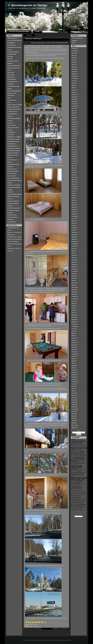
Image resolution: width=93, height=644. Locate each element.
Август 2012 (74, 329)
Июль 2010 (74, 386)
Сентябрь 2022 (75, 51)
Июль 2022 (74, 56)
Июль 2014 (74, 276)
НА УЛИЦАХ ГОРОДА (12, 112)
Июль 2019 (74, 138)
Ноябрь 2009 (74, 405)
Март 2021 (74, 92)
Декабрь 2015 (75, 237)
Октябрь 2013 (75, 297)
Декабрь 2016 (75, 209)
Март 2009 (74, 423)
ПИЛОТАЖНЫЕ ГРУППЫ (13, 164)
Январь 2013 (74, 317)
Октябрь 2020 (75, 104)
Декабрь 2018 (75, 154)
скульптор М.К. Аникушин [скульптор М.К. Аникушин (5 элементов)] (78, 505)
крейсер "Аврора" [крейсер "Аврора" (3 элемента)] (82, 499)
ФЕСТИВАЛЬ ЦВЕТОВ (12, 217)
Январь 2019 (74, 152)
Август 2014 (74, 274)
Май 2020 (74, 115)
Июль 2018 (74, 166)
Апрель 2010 (74, 393)
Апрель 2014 (74, 283)
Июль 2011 (74, 359)
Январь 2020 (74, 124)
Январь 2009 (74, 428)
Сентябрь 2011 (75, 354)
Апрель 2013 (74, 310)
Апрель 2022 (74, 62)
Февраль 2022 (75, 67)
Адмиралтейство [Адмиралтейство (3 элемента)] (81, 444)
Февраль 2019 (75, 150)
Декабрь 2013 (75, 292)
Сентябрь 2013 (75, 299)
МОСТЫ (9, 98)
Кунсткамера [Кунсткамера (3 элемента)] (79, 465)
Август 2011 (74, 356)
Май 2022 (74, 60)
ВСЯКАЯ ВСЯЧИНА (12, 54)
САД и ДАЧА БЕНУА (12, 176)
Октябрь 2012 (75, 324)
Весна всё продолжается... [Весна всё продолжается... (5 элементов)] (78, 452)
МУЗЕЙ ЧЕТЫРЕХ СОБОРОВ (14, 109)
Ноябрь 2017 (74, 184)
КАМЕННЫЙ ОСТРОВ (12, 82)
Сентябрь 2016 (75, 216)
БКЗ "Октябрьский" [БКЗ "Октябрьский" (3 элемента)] (78, 450)
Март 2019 (74, 147)
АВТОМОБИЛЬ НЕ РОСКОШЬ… (15, 47)
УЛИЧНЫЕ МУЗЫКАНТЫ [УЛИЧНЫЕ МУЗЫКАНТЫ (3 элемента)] (77, 489)
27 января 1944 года (11, 45)
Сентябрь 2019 (75, 134)
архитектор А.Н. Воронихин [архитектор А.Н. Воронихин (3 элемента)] (77, 490)
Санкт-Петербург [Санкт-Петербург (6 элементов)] (77, 482)
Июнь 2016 (74, 223)
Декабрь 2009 (75, 402)
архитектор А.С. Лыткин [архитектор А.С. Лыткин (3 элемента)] (76, 492)
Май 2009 (74, 418)
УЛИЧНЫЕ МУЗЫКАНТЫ (13, 201)
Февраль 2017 (75, 205)
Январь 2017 (74, 207)
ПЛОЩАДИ (10, 167)
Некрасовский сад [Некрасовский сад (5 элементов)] (77, 475)
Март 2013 (74, 313)
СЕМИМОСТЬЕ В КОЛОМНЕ (14, 185)
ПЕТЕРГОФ (10, 158)
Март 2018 (74, 175)
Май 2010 (74, 391)
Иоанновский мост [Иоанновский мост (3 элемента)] (81, 461)
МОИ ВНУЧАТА (11, 96)
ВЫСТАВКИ (10, 57)
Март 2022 (74, 65)
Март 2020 (74, 120)
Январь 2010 (74, 400)
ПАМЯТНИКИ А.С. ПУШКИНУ (14, 137)
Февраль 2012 (75, 343)
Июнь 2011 (74, 361)
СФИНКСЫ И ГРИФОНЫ (13, 197)
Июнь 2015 (74, 251)
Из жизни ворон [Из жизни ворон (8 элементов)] (78, 460)
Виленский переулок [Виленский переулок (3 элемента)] (75, 455)
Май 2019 (74, 143)
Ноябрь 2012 (74, 322)
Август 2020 (74, 108)
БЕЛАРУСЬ (10, 50)
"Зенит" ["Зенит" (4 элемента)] (73, 439)
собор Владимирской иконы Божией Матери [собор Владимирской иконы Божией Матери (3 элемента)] (78, 508)
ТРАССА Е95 (10, 199)
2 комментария (56, 629)
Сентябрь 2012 (75, 327)
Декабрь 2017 (75, 182)
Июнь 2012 (74, 333)
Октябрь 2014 (75, 269)
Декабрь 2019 (75, 127)
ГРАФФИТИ (10, 59)
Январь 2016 (74, 235)
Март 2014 (74, 285)
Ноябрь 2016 (74, 212)
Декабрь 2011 (75, 347)
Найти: (79, 431)
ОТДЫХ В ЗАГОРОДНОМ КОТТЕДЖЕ (59, 43)
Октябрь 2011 (75, 352)
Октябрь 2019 (75, 131)
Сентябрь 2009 (75, 409)
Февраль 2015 (75, 260)
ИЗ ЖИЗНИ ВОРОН (12, 80)
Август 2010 (74, 384)
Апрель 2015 (74, 255)
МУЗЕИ (9, 102)
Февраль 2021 (75, 95)
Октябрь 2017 (75, 186)
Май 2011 (74, 363)
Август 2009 (74, 411)
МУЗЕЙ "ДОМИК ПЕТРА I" (13, 107)
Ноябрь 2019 (74, 129)
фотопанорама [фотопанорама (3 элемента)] (77, 510)
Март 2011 (74, 368)
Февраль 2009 (75, 425)
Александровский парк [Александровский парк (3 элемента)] (81, 446)
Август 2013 (74, 301)
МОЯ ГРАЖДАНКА (12, 100)
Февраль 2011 (75, 370)
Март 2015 (74, 258)
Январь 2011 (74, 372)
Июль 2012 (74, 331)
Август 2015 (74, 246)
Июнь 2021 (74, 85)
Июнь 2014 (74, 278)
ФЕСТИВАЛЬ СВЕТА (12, 215)
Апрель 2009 (74, 421)
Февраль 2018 (75, 177)
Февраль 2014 (75, 287)
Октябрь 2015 (75, 242)
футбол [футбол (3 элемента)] (82, 510)
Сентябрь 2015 (75, 244)
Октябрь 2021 (75, 76)
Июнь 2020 (74, 113)
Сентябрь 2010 (75, 382)
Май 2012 (74, 336)
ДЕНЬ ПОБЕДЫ (11, 75)
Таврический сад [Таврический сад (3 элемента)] (78, 485)
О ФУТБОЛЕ (10, 123)
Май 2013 (74, 308)
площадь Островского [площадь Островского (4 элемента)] (77, 503)
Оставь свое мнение (64, 629)
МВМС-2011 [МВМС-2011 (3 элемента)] (73, 471)
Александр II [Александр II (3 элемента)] (73, 446)
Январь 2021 (74, 97)
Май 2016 (74, 225)
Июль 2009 (74, 414)
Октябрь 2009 (75, 407)
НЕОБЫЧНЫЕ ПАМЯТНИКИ (14, 119)
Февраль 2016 (75, 232)
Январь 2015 (74, 262)
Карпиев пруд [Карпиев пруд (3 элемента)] (74, 463)
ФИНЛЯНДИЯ (11, 220)
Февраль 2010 (75, 398)
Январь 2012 (74, 345)
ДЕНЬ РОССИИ (11, 77)
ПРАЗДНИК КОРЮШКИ (13, 171)
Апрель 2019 (74, 145)
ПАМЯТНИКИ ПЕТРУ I (13, 146)
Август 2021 (74, 81)
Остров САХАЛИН (11, 125)
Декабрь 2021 (75, 72)
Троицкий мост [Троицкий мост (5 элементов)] (77, 487)
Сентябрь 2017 (75, 189)
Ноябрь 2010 (74, 377)
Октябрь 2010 (75, 379)
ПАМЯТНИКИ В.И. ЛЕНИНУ (14, 139)
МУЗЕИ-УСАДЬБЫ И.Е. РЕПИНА (15, 105)
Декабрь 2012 (75, 320)
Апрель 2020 (74, 118)
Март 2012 (74, 340)
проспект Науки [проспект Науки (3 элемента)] (74, 505)
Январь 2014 (74, 290)
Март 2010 (74, 395)
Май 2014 (74, 281)
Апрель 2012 (74, 338)
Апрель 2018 (74, 173)
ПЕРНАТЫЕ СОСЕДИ (12, 155)
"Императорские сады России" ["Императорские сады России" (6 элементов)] (78, 442)
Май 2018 (74, 170)
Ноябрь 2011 (74, 349)
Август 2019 (74, 136)
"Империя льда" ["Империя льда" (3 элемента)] (74, 444)
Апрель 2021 (74, 90)
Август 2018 (74, 163)
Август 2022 (74, 53)
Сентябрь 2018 (75, 161)
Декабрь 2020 (75, 99)
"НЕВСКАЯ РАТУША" (12, 38)
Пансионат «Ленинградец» (34, 39)
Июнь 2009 (74, 416)
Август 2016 (74, 219)
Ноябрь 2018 (74, 157)
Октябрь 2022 (75, 49)
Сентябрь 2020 (75, 106)
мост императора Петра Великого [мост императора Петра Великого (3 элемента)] (78, 501)
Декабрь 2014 (75, 264)
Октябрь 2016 (75, 214)
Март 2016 (74, 230)
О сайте (37, 31)
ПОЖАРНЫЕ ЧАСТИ (12, 169)
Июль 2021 (74, 83)
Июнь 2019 (74, 140)
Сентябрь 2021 (75, 78)
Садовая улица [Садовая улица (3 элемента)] (74, 481)
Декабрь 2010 (75, 375)
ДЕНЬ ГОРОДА (11, 73)
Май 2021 (74, 88)
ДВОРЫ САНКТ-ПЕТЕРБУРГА (14, 66)
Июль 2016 (74, 221)
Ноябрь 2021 (74, 74)
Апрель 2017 (74, 200)
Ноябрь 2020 (74, 101)
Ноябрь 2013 (74, 294)
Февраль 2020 (75, 122)
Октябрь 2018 (75, 159)
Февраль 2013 (75, 315)
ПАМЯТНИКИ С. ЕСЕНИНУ (14, 148)
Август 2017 (74, 191)
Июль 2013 (74, 304)
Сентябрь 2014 (75, 271)
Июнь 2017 (74, 196)
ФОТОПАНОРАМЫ (12, 222)
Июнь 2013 (74, 306)
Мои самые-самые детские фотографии (19, 31)
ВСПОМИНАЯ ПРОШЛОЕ (13, 52)
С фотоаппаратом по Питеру (28, 5)
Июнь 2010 (74, 389)
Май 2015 (74, 253)
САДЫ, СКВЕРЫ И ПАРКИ (13, 178)
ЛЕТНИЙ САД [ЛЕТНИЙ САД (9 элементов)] (76, 468)
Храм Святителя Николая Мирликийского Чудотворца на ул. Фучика (15, 244)
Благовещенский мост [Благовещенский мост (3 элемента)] (75, 452)
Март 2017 (74, 202)
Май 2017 (74, 198)
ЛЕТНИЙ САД (10, 84)
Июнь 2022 (74, 58)
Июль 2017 (74, 193)
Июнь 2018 (74, 168)
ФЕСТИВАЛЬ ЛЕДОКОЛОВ (13, 208)
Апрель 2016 (74, 228)
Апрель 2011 (74, 366)
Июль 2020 (74, 111)
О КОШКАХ (10, 121)
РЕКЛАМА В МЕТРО (12, 174)
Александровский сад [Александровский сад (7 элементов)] (79, 449)
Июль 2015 (74, 248)
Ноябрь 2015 (74, 239)
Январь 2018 (74, 180)
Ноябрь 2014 (74, 267)
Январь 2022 (74, 69)
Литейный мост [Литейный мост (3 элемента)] (80, 469)
